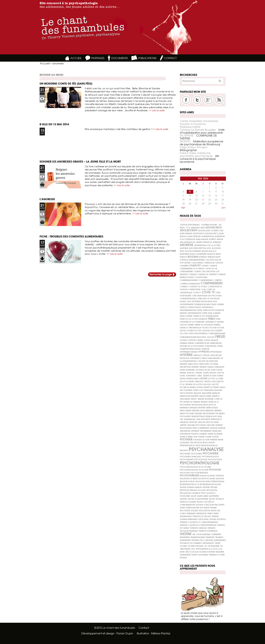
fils (212, 331)
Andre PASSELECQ (204, 242)
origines (211, 425)
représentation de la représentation (197, 484)
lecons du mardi (188, 387)
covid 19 (208, 292)
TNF (194, 534)
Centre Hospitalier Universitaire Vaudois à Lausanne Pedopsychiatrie (199, 124)
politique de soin (201, 440)
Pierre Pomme (186, 437)
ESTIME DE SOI (199, 316)
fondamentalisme (217, 334)
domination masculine (205, 304)
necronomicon (211, 414)
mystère (202, 408)
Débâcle (184, 307)
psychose (215, 470)
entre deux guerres (211, 313)
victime (183, 546)
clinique (193, 274)
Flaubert (218, 331)
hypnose (204, 352)
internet (195, 367)
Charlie (205, 266)
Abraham (195, 228)
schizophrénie (202, 499)
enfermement (195, 313)
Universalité (208, 543)
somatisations (192, 508)
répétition (184, 490)
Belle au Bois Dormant (190, 251)
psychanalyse (206, 449)
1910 (188, 228)
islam (182, 370)
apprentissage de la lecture (207, 245)
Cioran (197, 272)
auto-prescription (197, 248)
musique (194, 408)
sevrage (220, 499)
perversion (185, 434)
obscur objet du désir (208, 422)
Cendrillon (209, 263)
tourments (216, 534)
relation (220, 479)
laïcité (215, 384)
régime (214, 487)
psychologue (201, 460)
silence (200, 502)
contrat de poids (198, 287)
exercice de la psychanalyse (194, 319)
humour (205, 349)
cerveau (219, 263)
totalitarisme (203, 534)
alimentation (208, 236)
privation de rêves (199, 443)
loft (201, 390)
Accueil (45, 63)
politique (186, 439)
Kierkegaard (192, 379)
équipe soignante (200, 555)
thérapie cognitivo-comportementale (198, 525)
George (184, 340)
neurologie (211, 416)
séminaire (191, 514)
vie (206, 546)
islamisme (190, 370)
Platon (215, 437)
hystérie (186, 355)
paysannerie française (211, 431)
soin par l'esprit (217, 505)
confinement (212, 283)
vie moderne (214, 546)
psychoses (185, 473)
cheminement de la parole (192, 269)
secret (212, 499)
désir (200, 310)
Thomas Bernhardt (189, 519)
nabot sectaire (187, 414)
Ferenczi (184, 328)
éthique (183, 558)
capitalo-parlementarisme (192, 260)
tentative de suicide (202, 516)
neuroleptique (198, 416)
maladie (197, 393)
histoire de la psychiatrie (192, 346)
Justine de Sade (210, 376)
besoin (205, 251)
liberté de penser (211, 387)
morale (204, 402)
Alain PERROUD (194, 236)
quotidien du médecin (190, 479)
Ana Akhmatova (188, 242)
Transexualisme (198, 537)
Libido (222, 387)
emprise (183, 313)
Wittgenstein (202, 549)
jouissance (191, 376)
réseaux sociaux (198, 490)
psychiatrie (211, 453)
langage (199, 382)
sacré (194, 496)
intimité (203, 367)
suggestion (204, 511)
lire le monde (186, 390)
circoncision (208, 272)
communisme (206, 280)
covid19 (197, 293)
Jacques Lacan (203, 370)
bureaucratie (214, 257)
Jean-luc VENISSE (194, 373)
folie (186, 334)
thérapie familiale (198, 528)
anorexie (187, 245)
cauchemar (197, 263)
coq (204, 290)
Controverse (194, 290)
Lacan (203, 378)
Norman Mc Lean (192, 419)
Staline (194, 511)
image (205, 358)
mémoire (209, 411)
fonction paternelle (198, 334)
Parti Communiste (201, 428)
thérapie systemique (208, 531)
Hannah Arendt (187, 343)
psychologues (215, 460)
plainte (201, 437)
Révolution (212, 490)
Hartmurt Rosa (202, 343)
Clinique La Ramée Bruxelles (198, 130)
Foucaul (211, 337)
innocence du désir (209, 364)
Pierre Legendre (215, 434)
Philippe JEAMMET (199, 434)
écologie (194, 552)
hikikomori (216, 343)
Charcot (195, 266)
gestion (192, 340)
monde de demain (192, 402)
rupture (206, 487)
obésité (183, 425)
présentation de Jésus (190, 446)
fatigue (183, 325)
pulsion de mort (207, 476)
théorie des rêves (218, 519)
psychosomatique (199, 473)
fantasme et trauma (214, 322)
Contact (144, 628)
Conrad (184, 287)
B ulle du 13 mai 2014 (54, 124)
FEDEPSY (185, 141)
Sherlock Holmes (188, 502)
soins (182, 508)
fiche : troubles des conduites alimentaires (71, 236)
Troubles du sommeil (191, 543)
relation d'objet (187, 482)
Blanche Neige (214, 254)
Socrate (200, 505)
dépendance (208, 307)
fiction (213, 328)
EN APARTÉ (187, 136)
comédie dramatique (190, 284)
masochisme (205, 396)
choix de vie (211, 269)
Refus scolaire (208, 479)
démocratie (195, 307)
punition (220, 476)
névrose (193, 422)
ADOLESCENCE (214, 228)
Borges (183, 257)
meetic (194, 399)
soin (207, 505)
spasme (213, 508)
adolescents (189, 230)
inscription (185, 367)
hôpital (206, 355)
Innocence (193, 364)
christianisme (186, 272)
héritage (198, 355)
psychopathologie (200, 463)
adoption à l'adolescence (205, 234)
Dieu (189, 302)
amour (220, 239)
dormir (220, 304)
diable (183, 301)
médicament (186, 411)
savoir (191, 499)
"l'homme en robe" (209, 225)
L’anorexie (47, 199)
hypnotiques (216, 352)
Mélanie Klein (198, 411)
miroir (201, 399)
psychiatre (185, 454)
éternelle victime (217, 555)
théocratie (204, 519)
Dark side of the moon (209, 299)
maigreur (209, 390)
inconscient (212, 361)
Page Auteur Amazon (194, 147)
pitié (195, 437)
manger (216, 393)
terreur (215, 516)
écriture (211, 552)
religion (200, 481)
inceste (202, 361)
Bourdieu (203, 257)
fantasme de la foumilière (192, 322)
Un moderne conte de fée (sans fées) (66, 84)
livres (196, 390)
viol (193, 549)
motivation (197, 405)
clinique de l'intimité (207, 274)
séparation (202, 514)
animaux (217, 242)
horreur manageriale (190, 349)
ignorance (195, 358)
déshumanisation (188, 310)
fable (211, 319)
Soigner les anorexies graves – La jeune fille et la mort (80, 162)
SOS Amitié (205, 508)
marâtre (195, 396)
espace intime (186, 316)
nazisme (198, 414)
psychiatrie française (190, 457)
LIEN (42, 184)
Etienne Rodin (212, 316)
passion (214, 428)
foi (181, 334)
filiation (206, 331)
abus (203, 228)
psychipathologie (210, 457)
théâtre (186, 534)
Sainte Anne (203, 496)
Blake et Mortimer (198, 254)
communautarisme (189, 280)
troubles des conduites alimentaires (209, 540)
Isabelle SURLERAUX (216, 367)
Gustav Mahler (211, 340)
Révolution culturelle (190, 493)
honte (220, 346)
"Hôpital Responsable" (190, 225)
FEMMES (217, 325)
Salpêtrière (214, 496)
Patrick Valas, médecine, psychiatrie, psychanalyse (196, 154)
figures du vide (194, 331)
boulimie (193, 257)
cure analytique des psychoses (207, 296)
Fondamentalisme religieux (193, 337)
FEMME (191, 325)
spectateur (185, 511)
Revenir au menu (51, 75)
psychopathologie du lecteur (194, 470)
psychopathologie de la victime (195, 467)
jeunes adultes (210, 373)
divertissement (187, 304)
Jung (200, 376)
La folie (211, 379)
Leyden (200, 387)
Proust (212, 443)
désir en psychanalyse (214, 310)
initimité (184, 364)
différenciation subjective (204, 302)
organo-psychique (196, 425)
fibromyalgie (195, 328)
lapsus (207, 382)
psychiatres (197, 454)
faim (218, 319)
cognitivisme (201, 277)
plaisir (208, 437)
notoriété (206, 419)
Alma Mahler (202, 239)
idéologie (185, 358)
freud (220, 337)
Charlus (213, 266)
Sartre (183, 499)
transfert (210, 537)
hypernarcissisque (189, 352)
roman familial (195, 487)
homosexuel (211, 346)
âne (187, 552)
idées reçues (216, 355)
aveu (209, 248)
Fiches (205, 328)
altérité (212, 239)
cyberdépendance (188, 299)
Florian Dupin (125, 633)
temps (210, 514)
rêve (203, 493)
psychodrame (187, 460)
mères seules (212, 408)
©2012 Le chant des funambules (115, 628)
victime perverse (196, 546)
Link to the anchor (162, 274)
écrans (203, 552)
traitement (185, 537)
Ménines (218, 411)
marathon (185, 396)
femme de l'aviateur (204, 325)
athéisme (184, 248)
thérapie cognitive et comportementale (199, 522)
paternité (195, 431)
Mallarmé (207, 393)
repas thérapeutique (215, 482)
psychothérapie (189, 476)
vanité (218, 543)
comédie (218, 280)
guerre (200, 340)
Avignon (216, 248)
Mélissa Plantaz (161, 633)
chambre (184, 266)
